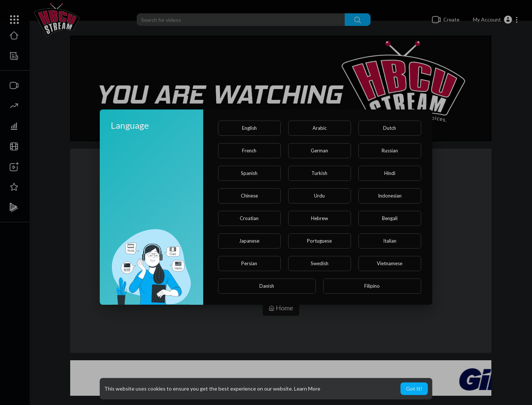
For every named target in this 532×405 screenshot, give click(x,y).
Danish (267, 286)
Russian (390, 151)
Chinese (249, 196)
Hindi (390, 173)
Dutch (390, 128)
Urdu (319, 196)
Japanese (249, 241)
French (249, 151)
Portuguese (319, 241)
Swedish (320, 263)
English (249, 128)
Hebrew (320, 218)
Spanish (249, 173)
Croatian (249, 218)
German (319, 151)
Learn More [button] (307, 389)
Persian (249, 263)
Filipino (372, 286)
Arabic (320, 128)
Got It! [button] (414, 389)
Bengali (390, 218)
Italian (390, 241)
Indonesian (390, 196)
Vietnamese (390, 263)
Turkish (319, 173)
